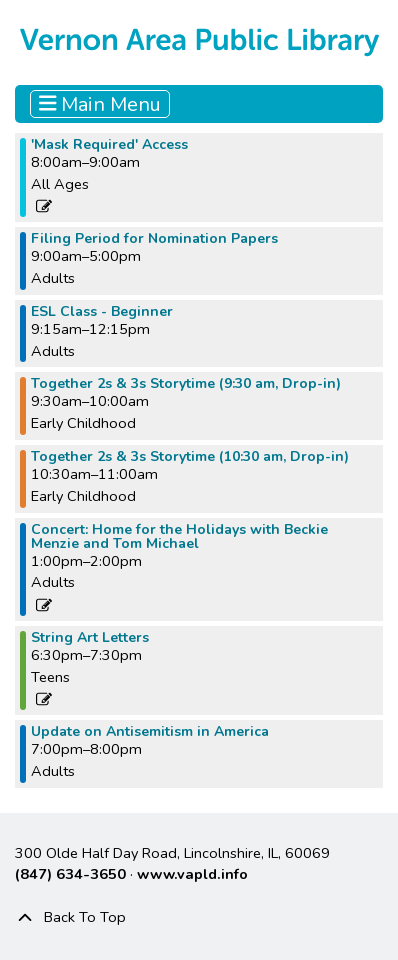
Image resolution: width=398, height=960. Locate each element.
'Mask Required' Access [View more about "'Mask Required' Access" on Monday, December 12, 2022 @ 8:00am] (109, 145)
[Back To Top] (199, 918)
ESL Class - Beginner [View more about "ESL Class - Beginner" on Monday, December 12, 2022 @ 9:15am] (102, 312)
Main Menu (100, 104)
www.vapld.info (192, 874)
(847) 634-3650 (70, 874)
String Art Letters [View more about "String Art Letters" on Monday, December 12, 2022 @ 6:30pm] (90, 638)
